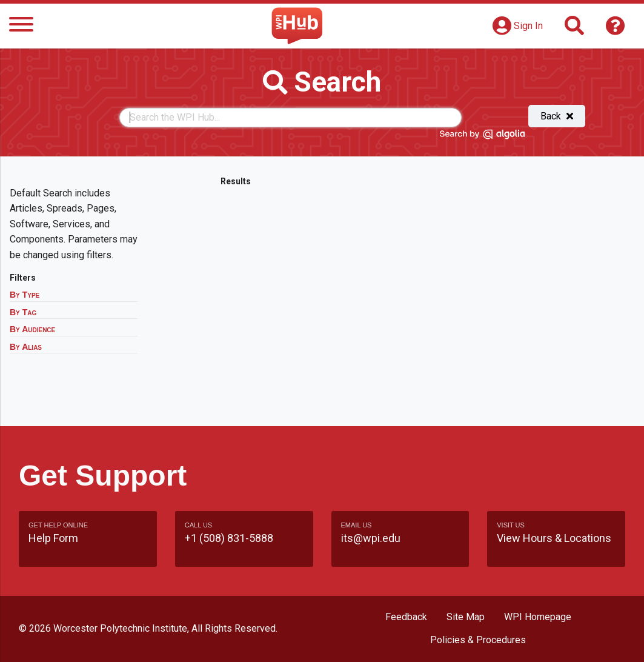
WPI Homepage (538, 617)
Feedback (406, 617)
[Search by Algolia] (482, 136)
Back (557, 116)
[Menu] (21, 26)
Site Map (466, 617)
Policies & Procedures (478, 640)
